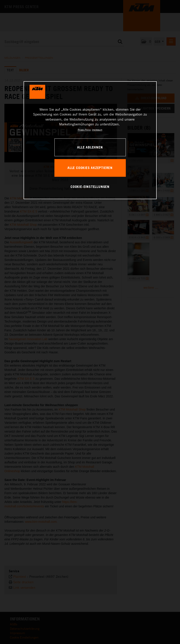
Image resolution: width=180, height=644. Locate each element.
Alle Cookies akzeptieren (90, 168)
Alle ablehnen (90, 147)
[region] (90, 140)
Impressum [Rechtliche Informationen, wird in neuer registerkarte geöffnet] (97, 130)
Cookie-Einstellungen (90, 187)
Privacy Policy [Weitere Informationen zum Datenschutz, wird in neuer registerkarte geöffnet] (84, 130)
